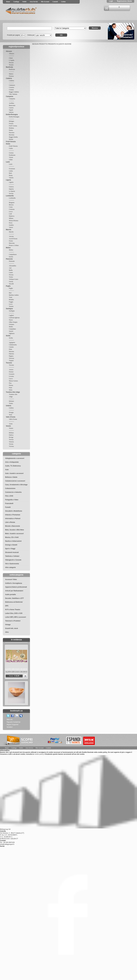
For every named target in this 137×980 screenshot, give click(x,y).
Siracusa (12, 358)
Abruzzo (9, 51)
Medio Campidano (12, 328)
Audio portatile (10, 595)
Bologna (12, 121)
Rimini (11, 139)
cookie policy (39, 754)
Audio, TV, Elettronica (13, 466)
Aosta (11, 424)
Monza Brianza (14, 221)
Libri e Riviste (10, 522)
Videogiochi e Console (13, 560)
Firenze (11, 372)
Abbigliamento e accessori (15, 458)
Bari (10, 293)
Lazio (8, 162)
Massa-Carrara (13, 381)
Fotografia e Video (12, 500)
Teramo (11, 65)
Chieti (11, 58)
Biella (11, 270)
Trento (11, 403)
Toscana (9, 363)
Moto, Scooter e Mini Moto (15, 530)
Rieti (10, 173)
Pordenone (12, 155)
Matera (11, 74)
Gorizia (11, 153)
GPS (7, 606)
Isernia (11, 257)
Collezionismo (10, 488)
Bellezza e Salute (11, 477)
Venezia (11, 442)
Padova (11, 435)
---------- (11, 56)
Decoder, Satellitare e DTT (14, 598)
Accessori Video (11, 579)
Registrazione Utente (124, 1)
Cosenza (12, 87)
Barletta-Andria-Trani (14, 296)
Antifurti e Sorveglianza (14, 583)
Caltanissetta (13, 345)
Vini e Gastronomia (12, 564)
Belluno (11, 433)
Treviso (11, 440)
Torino (11, 277)
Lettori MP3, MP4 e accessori (16, 617)
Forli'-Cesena (13, 126)
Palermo (11, 354)
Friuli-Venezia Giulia (11, 143)
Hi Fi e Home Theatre (13, 610)
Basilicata (9, 67)
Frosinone (12, 169)
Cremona (12, 209)
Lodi (10, 214)
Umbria (8, 406)
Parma (11, 130)
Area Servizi (34, 2)
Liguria (8, 180)
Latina (11, 171)
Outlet (24, 2)
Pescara (11, 63)
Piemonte (9, 259)
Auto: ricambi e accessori (14, 473)
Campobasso (13, 254)
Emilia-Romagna (12, 114)
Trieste (11, 157)
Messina (11, 351)
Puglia (8, 286)
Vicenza (11, 446)
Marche (9, 230)
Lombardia (10, 196)
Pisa (10, 383)
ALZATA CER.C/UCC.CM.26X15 (16, 674)
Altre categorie (10, 567)
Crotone (11, 90)
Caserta (11, 108)
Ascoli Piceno (13, 239)
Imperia (11, 189)
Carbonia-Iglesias (14, 318)
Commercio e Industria (13, 492)
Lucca (11, 379)
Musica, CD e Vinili (12, 537)
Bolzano (11, 401)
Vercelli (11, 284)
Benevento (12, 105)
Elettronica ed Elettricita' (14, 602)
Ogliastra (12, 333)
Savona (11, 193)
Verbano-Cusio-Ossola (14, 280)
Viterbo (11, 178)
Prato (10, 388)
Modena (11, 128)
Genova (11, 187)
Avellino (12, 103)
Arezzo (11, 370)
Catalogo (16, 2)
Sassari (11, 331)
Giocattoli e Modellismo (14, 511)
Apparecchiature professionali (16, 587)
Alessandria (13, 266)
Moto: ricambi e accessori (14, 534)
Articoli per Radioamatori (14, 591)
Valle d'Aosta (11, 417)
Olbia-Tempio (13, 322)
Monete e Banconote (13, 526)
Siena (11, 390)
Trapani (11, 361)
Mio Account (45, 2)
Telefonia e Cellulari (12, 556)
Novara (11, 275)
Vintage (8, 625)
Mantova (12, 216)
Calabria (9, 78)
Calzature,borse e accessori (15, 481)
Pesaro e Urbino (14, 245)
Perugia (11, 412)
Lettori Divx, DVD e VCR (14, 613)
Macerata (12, 243)
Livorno (11, 376)
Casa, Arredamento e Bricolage (16, 485)
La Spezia (12, 191)
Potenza (11, 76)
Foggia (11, 302)
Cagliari (11, 315)
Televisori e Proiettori (13, 621)
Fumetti (8, 507)
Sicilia (8, 336)
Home (8, 2)
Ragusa (11, 356)
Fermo (11, 241)
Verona (11, 444)
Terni (10, 415)
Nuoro (11, 320)
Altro (7, 632)
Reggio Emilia (13, 137)
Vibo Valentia (13, 94)
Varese (11, 227)
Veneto (8, 426)
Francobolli (9, 503)
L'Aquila (12, 60)
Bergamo (12, 203)
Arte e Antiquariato (12, 462)
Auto (7, 470)
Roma (11, 175)
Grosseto (12, 374)
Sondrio (11, 225)
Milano (11, 218)
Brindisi (11, 300)
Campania (9, 96)
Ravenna (12, 135)
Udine (11, 160)
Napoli (11, 110)
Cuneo (11, 272)
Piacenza (12, 133)
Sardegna (9, 309)
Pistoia (11, 385)
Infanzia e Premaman (13, 515)
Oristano (12, 324)
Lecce (11, 304)
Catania (11, 347)
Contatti (55, 2)
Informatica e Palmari (13, 519)
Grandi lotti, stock (12, 628)
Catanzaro (12, 85)
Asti (10, 268)
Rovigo (11, 437)
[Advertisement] (121, 740)
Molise (8, 248)
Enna (10, 349)
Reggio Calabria (14, 92)
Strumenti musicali (12, 552)
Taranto (11, 306)
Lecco (11, 212)
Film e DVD (9, 496)
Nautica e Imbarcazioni (13, 541)
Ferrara (11, 124)
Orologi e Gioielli (11, 545)
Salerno (11, 112)
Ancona (11, 236)
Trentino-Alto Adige (13, 392)
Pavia (11, 223)
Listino (63, 2)
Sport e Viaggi (10, 549)
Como (11, 207)
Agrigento (12, 342)
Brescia (11, 205)
